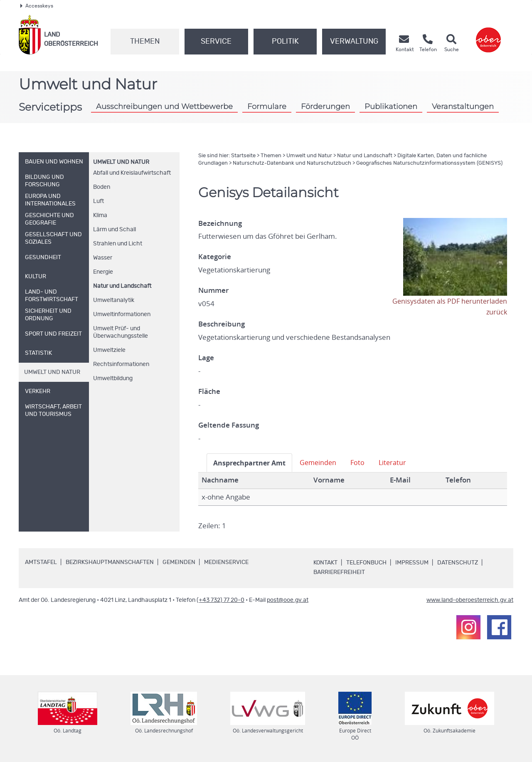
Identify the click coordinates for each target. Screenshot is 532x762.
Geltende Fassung (229, 425)
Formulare (267, 106)
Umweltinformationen (122, 314)
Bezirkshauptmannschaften (110, 562)
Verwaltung (354, 42)
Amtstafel (41, 562)
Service (216, 42)
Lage (206, 358)
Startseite (243, 156)
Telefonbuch (366, 563)
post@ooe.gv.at (288, 600)
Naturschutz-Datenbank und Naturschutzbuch (292, 163)
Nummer (213, 290)
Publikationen (391, 106)
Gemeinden (323, 463)
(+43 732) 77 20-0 (220, 600)
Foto (364, 463)
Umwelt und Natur (121, 162)
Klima (100, 215)
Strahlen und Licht (118, 244)
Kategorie (215, 257)
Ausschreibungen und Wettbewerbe (164, 106)
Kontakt (325, 563)
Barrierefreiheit (339, 572)
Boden (102, 187)
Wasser (103, 258)
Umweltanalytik (114, 300)
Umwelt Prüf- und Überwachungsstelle (121, 332)
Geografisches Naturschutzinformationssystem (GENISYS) (429, 163)
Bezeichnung (220, 223)
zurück (496, 312)
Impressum (412, 563)
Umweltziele (109, 350)
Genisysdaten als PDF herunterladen (448, 301)
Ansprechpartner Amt (252, 463)
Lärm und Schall (115, 230)
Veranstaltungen (463, 106)
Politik (285, 42)
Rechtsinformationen (121, 364)
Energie (103, 272)
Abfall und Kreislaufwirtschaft (132, 173)
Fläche (209, 391)
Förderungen (325, 106)
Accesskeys (37, 6)
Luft (99, 201)
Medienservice (226, 562)
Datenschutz (458, 563)
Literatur (399, 463)
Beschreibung (222, 324)
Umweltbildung (113, 379)
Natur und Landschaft (122, 286)
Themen (145, 42)
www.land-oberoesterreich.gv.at (470, 600)
